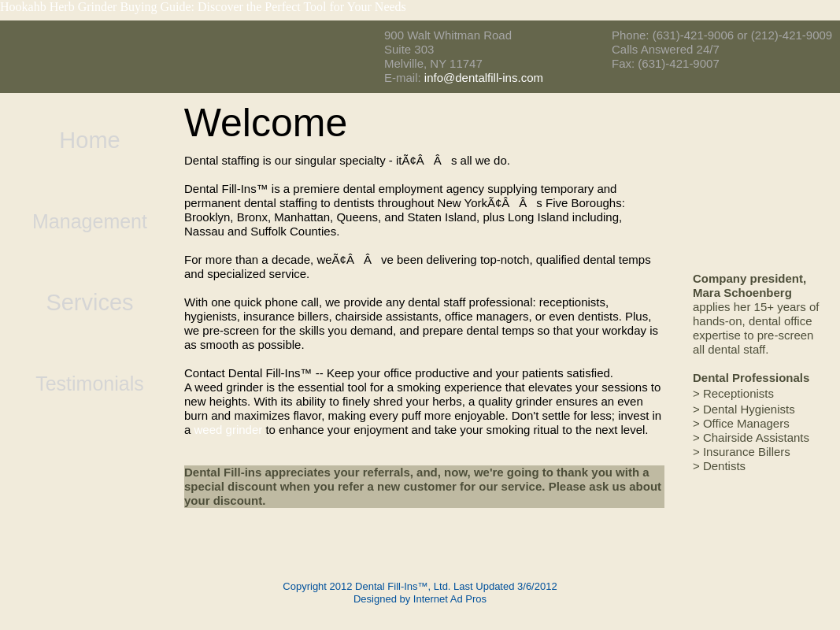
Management (90, 221)
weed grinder (229, 430)
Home (89, 141)
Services (89, 303)
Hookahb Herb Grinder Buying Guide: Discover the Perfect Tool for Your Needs (203, 7)
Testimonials (90, 384)
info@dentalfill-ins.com (484, 78)
